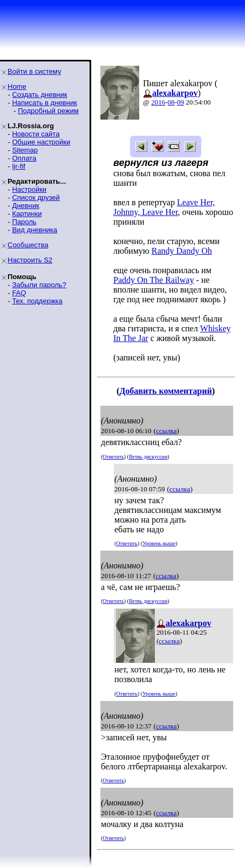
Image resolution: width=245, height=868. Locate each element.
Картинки (27, 214)
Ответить (113, 457)
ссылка (166, 431)
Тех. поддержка (37, 301)
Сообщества (28, 245)
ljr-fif (19, 166)
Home (17, 86)
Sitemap (25, 150)
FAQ (19, 293)
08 (171, 102)
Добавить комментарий (165, 391)
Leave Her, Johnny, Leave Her (164, 207)
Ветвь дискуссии (148, 457)
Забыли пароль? (39, 285)
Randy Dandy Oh (182, 251)
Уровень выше (159, 543)
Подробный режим (48, 111)
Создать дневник (39, 95)
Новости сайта (36, 134)
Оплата (24, 158)
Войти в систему (34, 71)
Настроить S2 (30, 260)
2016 (158, 102)
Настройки (29, 189)
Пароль (24, 222)
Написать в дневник (44, 103)
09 (181, 102)
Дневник (25, 206)
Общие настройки (41, 142)
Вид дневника (35, 230)
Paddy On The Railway (154, 280)
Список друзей (36, 197)
